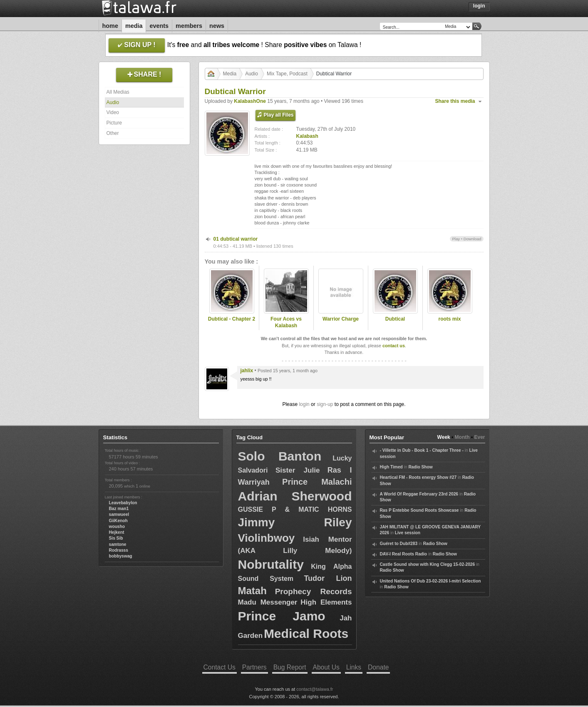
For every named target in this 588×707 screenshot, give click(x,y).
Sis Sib (116, 538)
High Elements (326, 602)
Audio (113, 102)
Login (479, 6)
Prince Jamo (282, 616)
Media (134, 26)
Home (110, 26)
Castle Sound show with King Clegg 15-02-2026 (428, 564)
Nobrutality (271, 564)
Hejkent (117, 532)
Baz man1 (119, 509)
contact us (394, 346)
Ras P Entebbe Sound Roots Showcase (419, 510)
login (304, 404)
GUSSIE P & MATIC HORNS (295, 509)
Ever (479, 437)
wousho (117, 527)
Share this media (455, 101)
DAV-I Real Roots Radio (404, 554)
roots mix (449, 319)
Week (444, 437)
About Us (326, 667)
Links (354, 667)
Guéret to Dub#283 (399, 544)
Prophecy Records (314, 591)
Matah (252, 591)
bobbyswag (121, 556)
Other (113, 133)
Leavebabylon (123, 503)
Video (113, 112)
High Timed (391, 467)
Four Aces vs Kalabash (286, 322)
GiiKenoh (118, 521)
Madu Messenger (268, 602)
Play (456, 239)
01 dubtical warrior (236, 239)
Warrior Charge (341, 319)
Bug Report (290, 667)
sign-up (325, 404)
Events (159, 26)
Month (462, 437)
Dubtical (395, 319)
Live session (408, 533)
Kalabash (307, 136)
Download (473, 239)
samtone (118, 544)
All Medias (118, 92)
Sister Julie (298, 470)
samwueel (119, 514)
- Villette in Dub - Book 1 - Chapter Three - (422, 450)
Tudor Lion (328, 578)
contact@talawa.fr (315, 689)
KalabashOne (250, 101)
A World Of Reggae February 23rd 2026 (419, 494)
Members (189, 26)
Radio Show (420, 467)
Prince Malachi (317, 482)
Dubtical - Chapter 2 (232, 319)
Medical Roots (306, 634)
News (217, 26)
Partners (254, 667)
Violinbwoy (267, 538)
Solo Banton (280, 456)
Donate (378, 667)
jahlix (247, 371)
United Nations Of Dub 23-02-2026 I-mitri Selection (430, 581)
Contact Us (220, 667)
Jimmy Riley (295, 522)
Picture (114, 123)
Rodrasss (119, 550)
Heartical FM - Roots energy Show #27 (418, 477)
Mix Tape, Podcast (287, 74)
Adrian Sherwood (295, 496)
